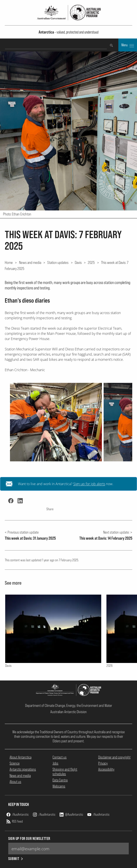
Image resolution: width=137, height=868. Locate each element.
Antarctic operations (23, 769)
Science (15, 763)
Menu (128, 45)
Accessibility (106, 769)
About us (15, 782)
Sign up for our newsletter (29, 838)
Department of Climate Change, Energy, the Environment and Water (69, 705)
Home (9, 262)
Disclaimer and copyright (114, 757)
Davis (78, 262)
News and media (30, 262)
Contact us (60, 757)
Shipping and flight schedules (65, 772)
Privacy (103, 763)
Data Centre (60, 780)
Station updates (58, 262)
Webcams (59, 786)
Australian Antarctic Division (68, 712)
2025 (91, 262)
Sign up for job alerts (89, 484)
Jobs (55, 763)
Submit (16, 859)
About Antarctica (20, 757)
